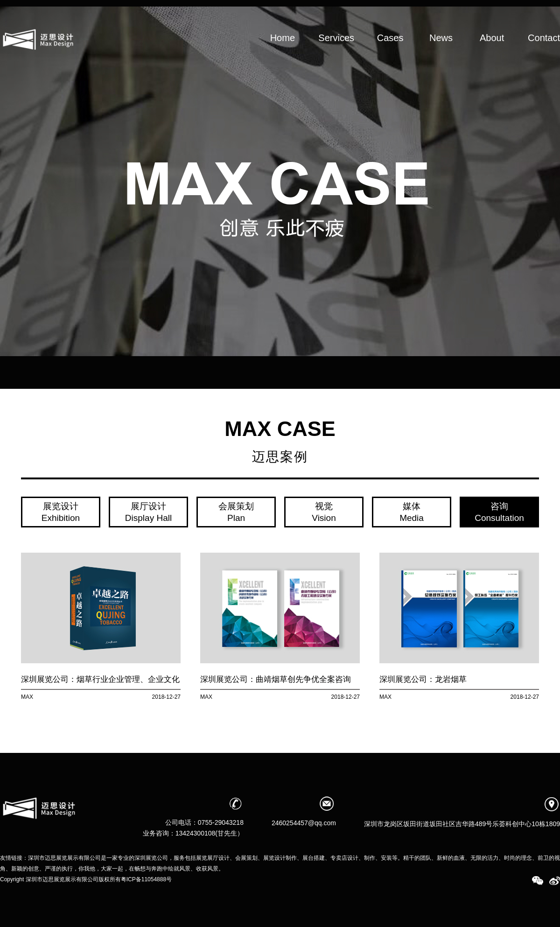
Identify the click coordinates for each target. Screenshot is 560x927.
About (492, 53)
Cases (390, 53)
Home (282, 53)
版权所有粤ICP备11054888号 (135, 879)
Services (336, 53)
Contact (544, 53)
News (441, 53)
